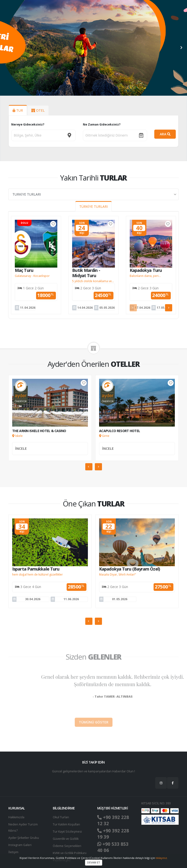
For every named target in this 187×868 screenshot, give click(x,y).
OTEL (38, 110)
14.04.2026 (85, 308)
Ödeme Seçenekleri (67, 846)
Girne (104, 436)
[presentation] (6, 48)
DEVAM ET (94, 862)
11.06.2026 (71, 599)
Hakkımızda (16, 817)
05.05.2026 (107, 308)
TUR (18, 110)
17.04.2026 (143, 308)
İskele (17, 436)
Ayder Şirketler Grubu (24, 838)
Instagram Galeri (20, 845)
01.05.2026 (120, 599)
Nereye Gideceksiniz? (28, 124)
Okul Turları (61, 817)
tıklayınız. (162, 858)
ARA (165, 134)
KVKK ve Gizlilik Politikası (70, 853)
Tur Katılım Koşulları (66, 824)
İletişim (13, 852)
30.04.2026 (33, 599)
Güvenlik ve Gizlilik (66, 839)
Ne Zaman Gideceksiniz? (102, 124)
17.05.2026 (164, 308)
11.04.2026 (28, 308)
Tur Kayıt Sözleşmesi (67, 832)
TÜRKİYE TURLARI (93, 206)
